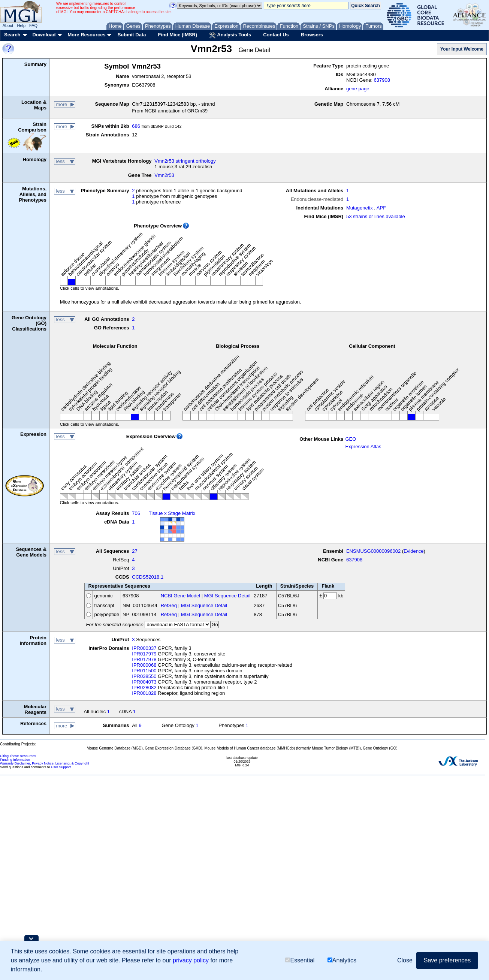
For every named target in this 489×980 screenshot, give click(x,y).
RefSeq (169, 605)
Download (44, 35)
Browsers (312, 35)
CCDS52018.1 (148, 577)
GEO (351, 439)
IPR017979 (144, 654)
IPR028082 (144, 687)
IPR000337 (144, 648)
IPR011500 (144, 671)
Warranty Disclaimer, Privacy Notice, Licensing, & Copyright (45, 763)
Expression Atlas (363, 447)
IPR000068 (144, 665)
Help (21, 25)
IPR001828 (144, 693)
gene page (358, 89)
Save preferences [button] (447, 960)
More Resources (86, 35)
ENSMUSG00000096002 (373, 551)
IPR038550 (144, 676)
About (8, 25)
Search (12, 35)
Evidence (413, 551)
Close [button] (405, 960)
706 (136, 513)
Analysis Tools (230, 35)
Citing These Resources (18, 756)
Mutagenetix (360, 208)
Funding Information (15, 760)
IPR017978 (144, 659)
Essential (300, 960)
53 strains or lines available (376, 216)
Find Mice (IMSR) (177, 35)
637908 (382, 80)
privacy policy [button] (191, 960)
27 (135, 551)
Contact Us (276, 35)
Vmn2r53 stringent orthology (185, 161)
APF (381, 208)
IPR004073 (144, 682)
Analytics (342, 960)
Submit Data (132, 35)
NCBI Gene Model (181, 596)
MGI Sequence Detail (227, 596)
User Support (61, 767)
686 (136, 126)
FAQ (33, 25)
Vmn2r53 (164, 175)
